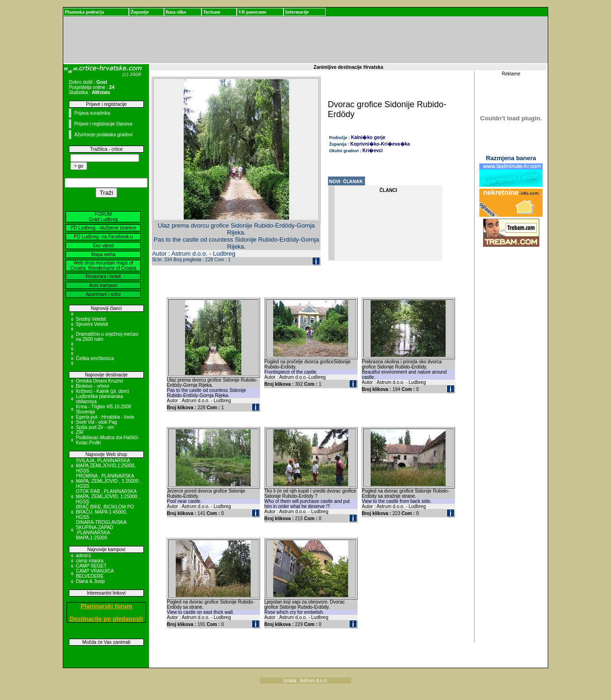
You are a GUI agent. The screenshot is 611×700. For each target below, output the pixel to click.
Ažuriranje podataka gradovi (103, 135)
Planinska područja (84, 12)
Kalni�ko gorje (368, 137)
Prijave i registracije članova (103, 124)
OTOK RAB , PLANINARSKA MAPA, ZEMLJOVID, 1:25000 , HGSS (108, 497)
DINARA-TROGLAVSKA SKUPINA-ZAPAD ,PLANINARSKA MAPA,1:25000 (101, 530)
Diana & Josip (90, 581)
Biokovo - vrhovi (93, 386)
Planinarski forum (106, 606)
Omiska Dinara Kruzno (100, 381)
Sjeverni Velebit (92, 324)
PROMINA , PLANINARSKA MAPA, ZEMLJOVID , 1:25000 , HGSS (108, 481)
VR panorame (252, 12)
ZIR (80, 432)
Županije (139, 12)
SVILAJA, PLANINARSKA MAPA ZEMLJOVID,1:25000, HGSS (106, 466)
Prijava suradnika (92, 113)
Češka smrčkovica (95, 358)
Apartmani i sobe (103, 294)
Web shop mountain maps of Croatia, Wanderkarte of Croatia (103, 265)
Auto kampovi (103, 285)
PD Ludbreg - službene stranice (103, 228)
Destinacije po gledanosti (107, 619)
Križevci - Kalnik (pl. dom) (102, 391)
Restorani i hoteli (103, 276)
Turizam (211, 12)
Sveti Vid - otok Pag (97, 422)
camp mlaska (90, 561)
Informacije (297, 12)
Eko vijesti (103, 246)
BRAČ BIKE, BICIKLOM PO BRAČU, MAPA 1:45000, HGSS (105, 512)
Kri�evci (373, 151)
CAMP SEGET (91, 566)
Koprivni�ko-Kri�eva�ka (380, 144)
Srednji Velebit (91, 319)
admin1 (84, 556)
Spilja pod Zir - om (95, 427)
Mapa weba (104, 254)
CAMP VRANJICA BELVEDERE (95, 574)
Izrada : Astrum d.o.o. (305, 681)
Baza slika (176, 12)
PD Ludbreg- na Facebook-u (103, 237)
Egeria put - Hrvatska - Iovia (105, 417)
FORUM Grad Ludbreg (104, 217)
